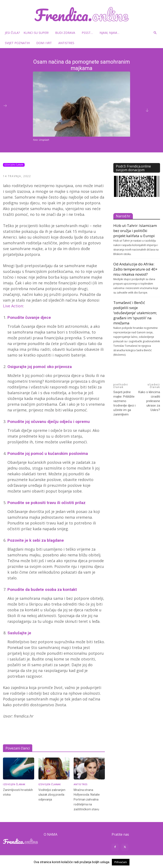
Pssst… (89, 33)
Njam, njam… (109, 33)
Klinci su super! (38, 33)
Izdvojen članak (14, 165)
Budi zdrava (67, 33)
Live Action (13, 306)
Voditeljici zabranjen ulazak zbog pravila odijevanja (52, 794)
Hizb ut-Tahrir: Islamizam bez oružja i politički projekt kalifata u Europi (135, 231)
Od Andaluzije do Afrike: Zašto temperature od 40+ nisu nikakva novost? (135, 269)
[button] (155, 33)
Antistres (66, 43)
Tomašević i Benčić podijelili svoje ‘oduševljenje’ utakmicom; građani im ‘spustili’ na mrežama (135, 313)
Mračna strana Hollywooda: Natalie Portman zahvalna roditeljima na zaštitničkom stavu (87, 798)
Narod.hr (123, 216)
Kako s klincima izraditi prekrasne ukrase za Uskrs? (149, 401)
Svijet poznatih (19, 43)
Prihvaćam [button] (121, 862)
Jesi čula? (12, 33)
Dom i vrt (46, 43)
